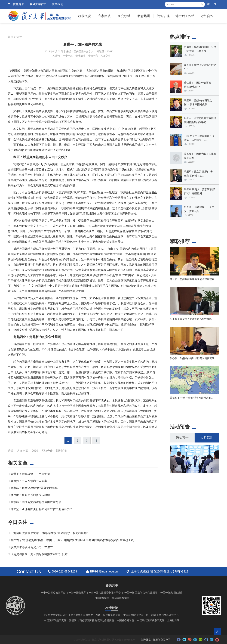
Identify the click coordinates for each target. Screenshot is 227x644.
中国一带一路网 (147, 615)
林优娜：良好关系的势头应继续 (30, 495)
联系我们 (57, 4)
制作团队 (146, 640)
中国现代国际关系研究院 (151, 620)
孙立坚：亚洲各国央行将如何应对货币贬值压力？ (42, 509)
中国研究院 (130, 615)
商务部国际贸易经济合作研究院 (97, 620)
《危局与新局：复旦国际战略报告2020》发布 (39, 554)
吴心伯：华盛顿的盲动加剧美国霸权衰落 (192, 358)
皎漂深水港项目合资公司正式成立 (32, 547)
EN (214, 4)
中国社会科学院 (125, 620)
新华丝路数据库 (121, 598)
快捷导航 (19, 4)
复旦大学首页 (38, 4)
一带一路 (68, 56)
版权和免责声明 (162, 640)
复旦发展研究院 (112, 615)
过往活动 (207, 438)
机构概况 (85, 16)
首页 (11, 37)
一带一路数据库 (77, 593)
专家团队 (104, 16)
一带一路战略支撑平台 (53, 593)
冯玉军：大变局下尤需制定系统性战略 (191, 319)
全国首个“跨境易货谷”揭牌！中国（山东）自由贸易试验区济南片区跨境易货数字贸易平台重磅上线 (72, 540)
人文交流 (105, 56)
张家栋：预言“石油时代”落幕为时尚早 (34, 488)
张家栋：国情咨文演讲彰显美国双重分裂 (36, 502)
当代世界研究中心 (169, 615)
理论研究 (93, 56)
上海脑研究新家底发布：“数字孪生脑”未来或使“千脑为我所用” (49, 533)
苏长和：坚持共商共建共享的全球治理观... (193, 279)
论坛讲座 (164, 16)
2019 (35, 451)
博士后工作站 (185, 16)
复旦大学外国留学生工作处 (85, 615)
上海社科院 (173, 620)
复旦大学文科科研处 (57, 615)
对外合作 (207, 16)
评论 (19, 37)
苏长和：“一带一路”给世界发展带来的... (191, 398)
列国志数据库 (102, 598)
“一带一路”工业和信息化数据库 (141, 593)
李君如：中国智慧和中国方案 (29, 481)
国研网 (73, 620)
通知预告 (182, 438)
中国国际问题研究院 (55, 620)
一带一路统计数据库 (171, 593)
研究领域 (124, 16)
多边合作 (47, 451)
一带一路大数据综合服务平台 (105, 593)
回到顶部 (217, 632)
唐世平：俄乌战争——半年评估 (30, 474)
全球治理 (80, 56)
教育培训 (144, 16)
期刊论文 (62, 451)
